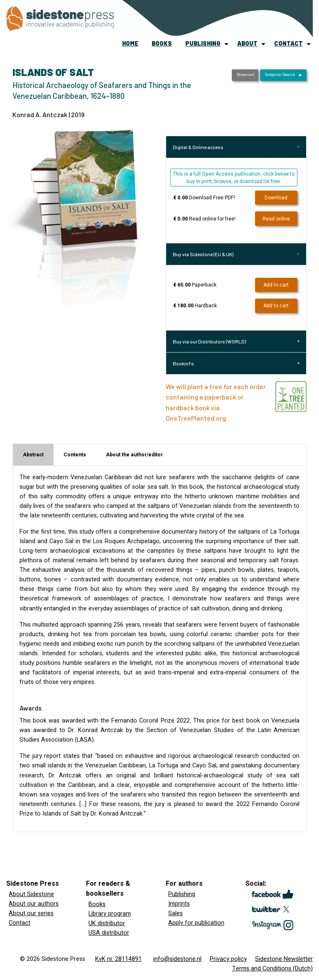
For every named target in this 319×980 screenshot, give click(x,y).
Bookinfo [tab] (183, 363)
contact (288, 43)
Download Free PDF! (204, 198)
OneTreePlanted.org (196, 418)
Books (97, 904)
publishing (203, 43)
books (162, 43)
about (247, 43)
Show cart (245, 75)
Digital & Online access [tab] (198, 147)
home (130, 43)
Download (276, 198)
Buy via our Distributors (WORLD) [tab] (209, 341)
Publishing (182, 894)
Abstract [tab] (33, 455)
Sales (175, 913)
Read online (276, 219)
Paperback (195, 285)
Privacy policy (228, 959)
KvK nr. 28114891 (118, 959)
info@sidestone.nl (177, 959)
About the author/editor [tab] (134, 455)
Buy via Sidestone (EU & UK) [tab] (203, 254)
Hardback (195, 306)
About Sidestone (31, 894)
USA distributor (109, 933)
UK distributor (107, 923)
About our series (31, 913)
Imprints (179, 904)
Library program (110, 914)
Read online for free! (204, 219)
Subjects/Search (280, 75)
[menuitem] (130, 44)
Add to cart (276, 285)
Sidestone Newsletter (284, 959)
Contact (20, 923)
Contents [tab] (75, 455)
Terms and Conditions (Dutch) (272, 969)
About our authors (34, 904)
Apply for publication (196, 923)
